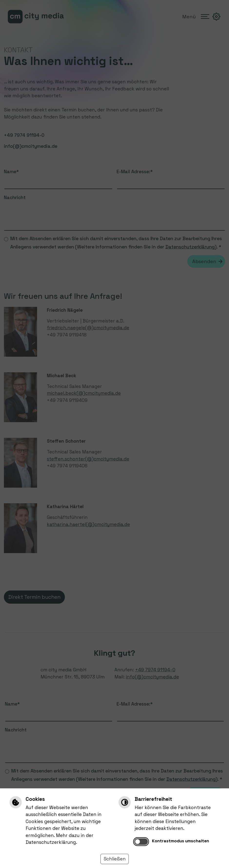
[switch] (141, 842)
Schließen (115, 859)
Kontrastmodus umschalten (180, 841)
